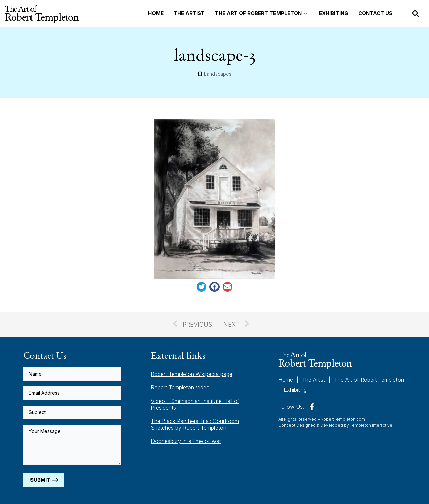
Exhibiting (334, 13)
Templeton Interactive (371, 424)
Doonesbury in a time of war (186, 441)
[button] (416, 14)
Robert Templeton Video (180, 387)
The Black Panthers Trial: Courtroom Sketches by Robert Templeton (195, 424)
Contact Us (375, 13)
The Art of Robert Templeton (262, 13)
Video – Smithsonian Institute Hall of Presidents (195, 404)
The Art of (42, 13)
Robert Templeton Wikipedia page (192, 374)
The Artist (189, 13)
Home (156, 13)
